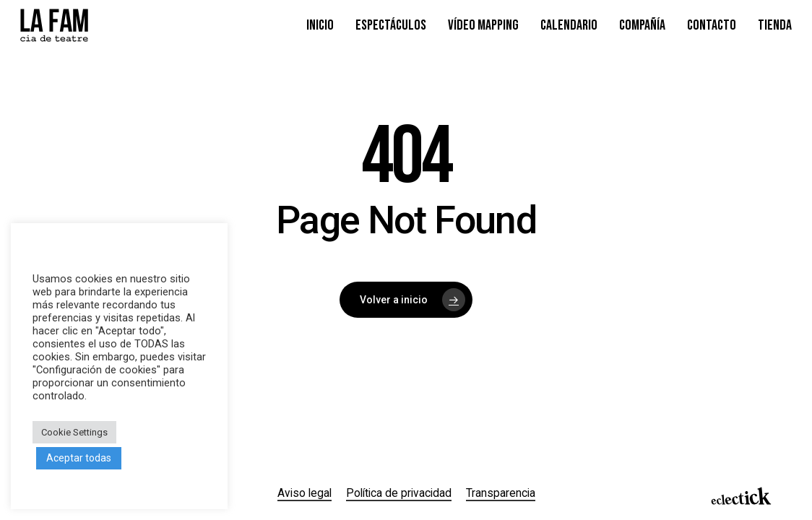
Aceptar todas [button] (79, 458)
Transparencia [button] (501, 493)
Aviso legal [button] (304, 493)
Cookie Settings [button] (74, 432)
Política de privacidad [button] (399, 493)
